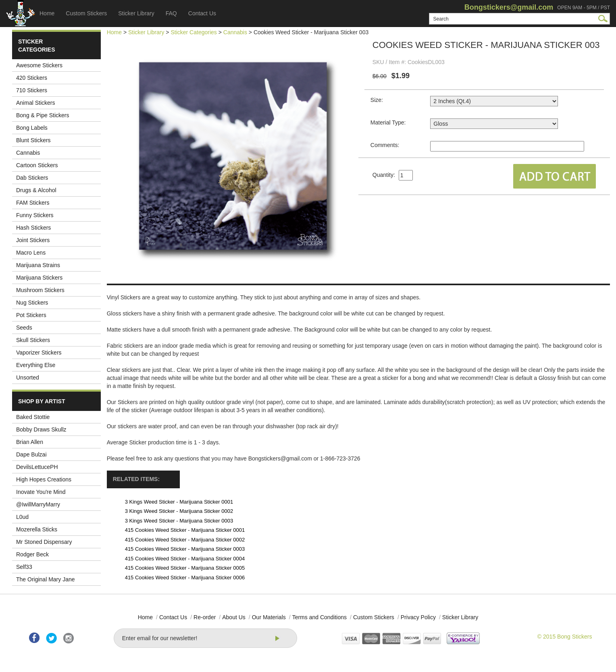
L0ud (22, 517)
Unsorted (28, 377)
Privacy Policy (418, 617)
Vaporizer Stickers (39, 353)
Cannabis (28, 153)
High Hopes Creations (44, 479)
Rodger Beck (32, 554)
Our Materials (269, 617)
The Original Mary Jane (46, 579)
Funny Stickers (35, 215)
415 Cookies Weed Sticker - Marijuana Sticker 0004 (185, 559)
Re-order (205, 617)
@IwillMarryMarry (38, 504)
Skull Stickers (33, 340)
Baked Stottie (33, 417)
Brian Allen (30, 442)
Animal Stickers (35, 103)
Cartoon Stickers (37, 165)
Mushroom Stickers (40, 290)
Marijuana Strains (38, 265)
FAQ (171, 13)
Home (47, 13)
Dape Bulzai (31, 454)
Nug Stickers (32, 303)
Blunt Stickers (33, 140)
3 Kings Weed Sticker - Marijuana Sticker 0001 (179, 502)
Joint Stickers (33, 240)
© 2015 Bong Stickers (565, 637)
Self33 (24, 567)
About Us (234, 617)
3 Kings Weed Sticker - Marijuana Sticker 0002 (179, 511)
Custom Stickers (86, 13)
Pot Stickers (31, 315)
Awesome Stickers (39, 65)
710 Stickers (32, 90)
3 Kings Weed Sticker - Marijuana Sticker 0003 (179, 521)
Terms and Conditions (319, 617)
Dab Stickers (32, 178)
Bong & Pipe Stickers (43, 115)
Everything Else (36, 365)
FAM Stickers (33, 203)
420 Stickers (32, 78)
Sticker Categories (194, 32)
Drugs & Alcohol (36, 190)
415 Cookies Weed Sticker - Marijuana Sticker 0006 (185, 578)
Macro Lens (31, 253)
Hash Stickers (33, 228)
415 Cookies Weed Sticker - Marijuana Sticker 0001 (185, 530)
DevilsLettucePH (37, 467)
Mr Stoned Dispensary (44, 542)
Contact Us (202, 13)
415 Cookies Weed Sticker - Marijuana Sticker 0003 (185, 549)
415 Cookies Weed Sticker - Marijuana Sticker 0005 (185, 568)
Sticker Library (136, 13)
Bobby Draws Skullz (41, 429)
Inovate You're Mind (41, 492)
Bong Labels (32, 128)
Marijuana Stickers (39, 278)
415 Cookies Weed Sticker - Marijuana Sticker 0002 (185, 540)
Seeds (24, 328)
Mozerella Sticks (37, 529)
